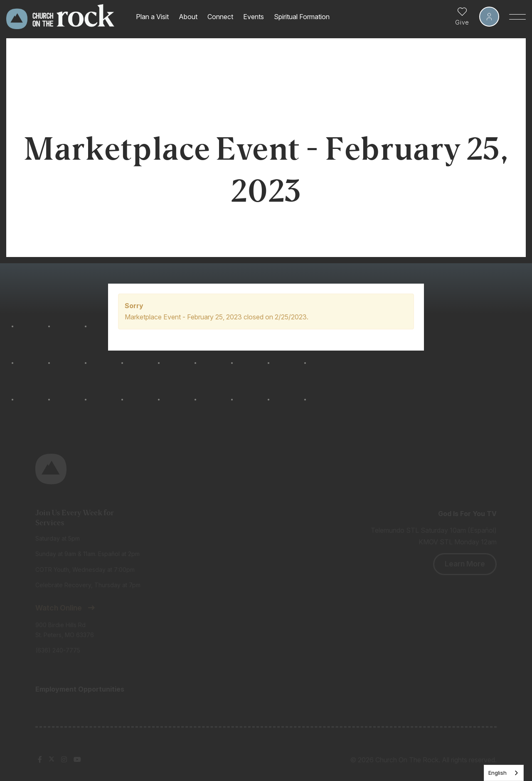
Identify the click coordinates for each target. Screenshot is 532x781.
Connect (220, 17)
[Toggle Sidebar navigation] (517, 17)
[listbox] (504, 773)
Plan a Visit (152, 17)
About (188, 17)
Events (254, 17)
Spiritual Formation (302, 17)
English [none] (498, 773)
